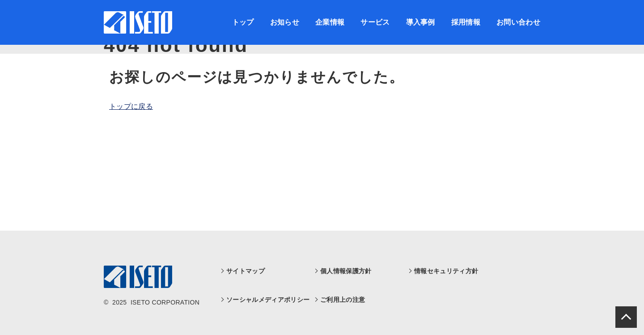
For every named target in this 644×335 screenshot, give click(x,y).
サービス (375, 22)
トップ (243, 22)
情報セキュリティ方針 (446, 271)
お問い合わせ (518, 22)
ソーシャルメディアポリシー (268, 300)
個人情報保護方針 (346, 271)
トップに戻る (131, 106)
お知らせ (285, 22)
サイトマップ (246, 271)
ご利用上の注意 (343, 300)
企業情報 (330, 22)
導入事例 (421, 22)
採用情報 (466, 22)
